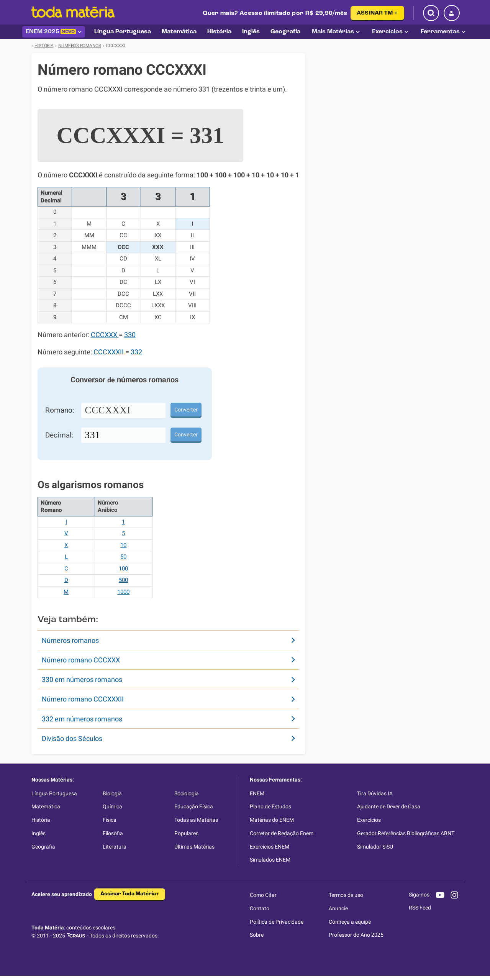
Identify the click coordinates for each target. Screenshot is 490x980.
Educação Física (194, 806)
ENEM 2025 (54, 32)
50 (123, 557)
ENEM (257, 793)
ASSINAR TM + (377, 13)
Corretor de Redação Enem (282, 833)
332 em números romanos (82, 719)
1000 (123, 592)
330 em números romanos (82, 679)
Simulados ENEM (270, 860)
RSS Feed (420, 908)
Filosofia (113, 833)
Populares (186, 833)
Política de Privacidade (277, 922)
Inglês (39, 833)
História (41, 820)
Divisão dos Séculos (72, 738)
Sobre (257, 935)
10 (123, 545)
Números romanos (70, 640)
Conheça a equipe (350, 922)
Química (112, 806)
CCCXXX (105, 335)
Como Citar (263, 895)
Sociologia (187, 793)
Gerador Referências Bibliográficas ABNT (406, 833)
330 (130, 335)
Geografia (43, 847)
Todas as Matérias (196, 820)
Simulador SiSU (375, 847)
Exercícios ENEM (270, 847)
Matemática (46, 806)
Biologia (112, 793)
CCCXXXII (109, 352)
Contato (260, 908)
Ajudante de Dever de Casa (389, 806)
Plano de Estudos (270, 806)
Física (110, 820)
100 (123, 569)
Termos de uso (346, 895)
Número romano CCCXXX (81, 660)
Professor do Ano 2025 (356, 935)
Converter (186, 410)
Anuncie (338, 908)
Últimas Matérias (194, 847)
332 (136, 352)
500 (123, 580)
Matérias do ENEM (272, 820)
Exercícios (390, 32)
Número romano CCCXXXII (83, 699)
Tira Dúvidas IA (375, 793)
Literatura (115, 847)
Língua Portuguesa (54, 793)
